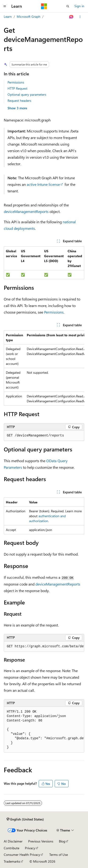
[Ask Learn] (71, 17)
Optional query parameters (27, 94)
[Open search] (68, 6)
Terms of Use (59, 855)
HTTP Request (17, 88)
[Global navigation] (5, 6)
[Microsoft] (44, 6)
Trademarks (12, 861)
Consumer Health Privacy (22, 855)
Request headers (19, 101)
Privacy (30, 848)
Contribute (11, 848)
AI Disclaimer (13, 841)
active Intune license (43, 184)
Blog (62, 841)
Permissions (16, 82)
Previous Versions (41, 841)
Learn (8, 16)
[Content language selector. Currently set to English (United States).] (25, 819)
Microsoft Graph (29, 16)
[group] (44, 368)
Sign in (79, 6)
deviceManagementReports (26, 211)
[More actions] (80, 17)
